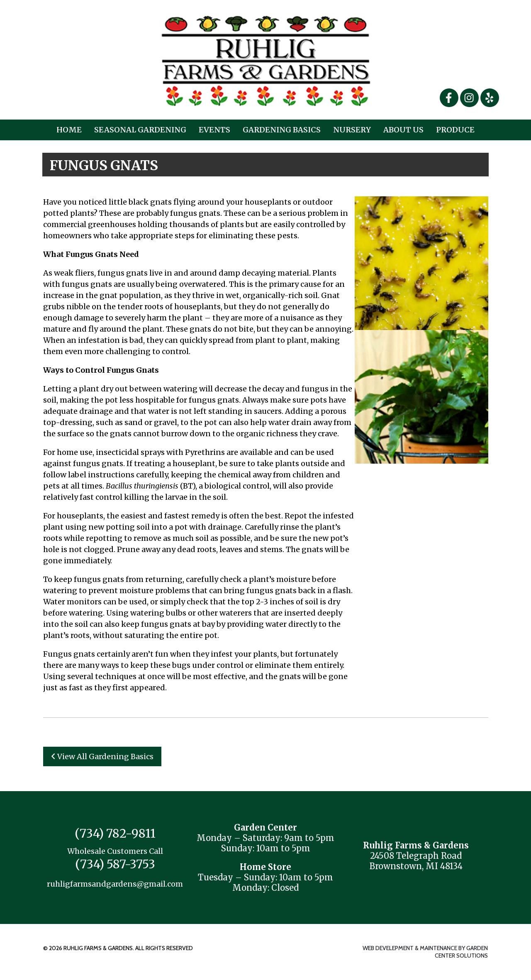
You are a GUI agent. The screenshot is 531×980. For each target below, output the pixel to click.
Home (69, 130)
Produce (455, 130)
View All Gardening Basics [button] (102, 756)
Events (214, 130)
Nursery (352, 130)
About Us (403, 130)
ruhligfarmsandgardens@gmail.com (115, 884)
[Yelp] (490, 97)
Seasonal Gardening (140, 130)
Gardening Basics (282, 130)
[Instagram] (470, 97)
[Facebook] (450, 97)
